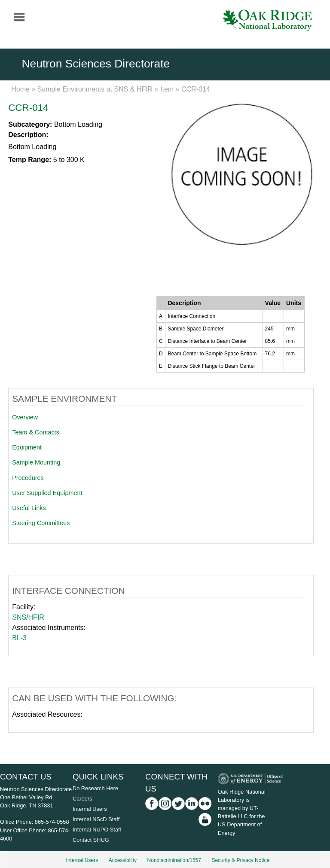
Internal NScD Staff (96, 819)
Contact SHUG (91, 840)
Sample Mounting (36, 462)
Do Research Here (95, 788)
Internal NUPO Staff (97, 830)
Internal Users (90, 809)
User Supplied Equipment (47, 493)
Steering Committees (41, 523)
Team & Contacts (36, 432)
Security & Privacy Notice (240, 860)
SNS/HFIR (28, 617)
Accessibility (123, 860)
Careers (82, 799)
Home (20, 89)
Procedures (28, 478)
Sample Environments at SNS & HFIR (95, 89)
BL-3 (19, 638)
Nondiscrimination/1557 (174, 860)
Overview (25, 417)
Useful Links (29, 508)
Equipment (27, 447)
